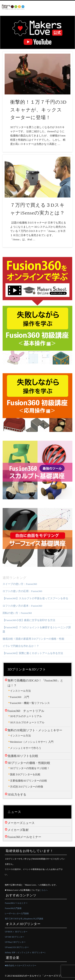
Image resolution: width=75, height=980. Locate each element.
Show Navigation (70, 7)
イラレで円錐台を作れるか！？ (21, 646)
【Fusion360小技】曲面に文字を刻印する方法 (29, 620)
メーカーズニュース (21, 823)
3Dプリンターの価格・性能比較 (29, 763)
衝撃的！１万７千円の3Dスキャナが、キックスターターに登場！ (38, 110)
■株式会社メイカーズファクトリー (20, 965)
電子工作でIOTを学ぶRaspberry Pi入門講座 (24, 919)
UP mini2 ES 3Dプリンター (17, 947)
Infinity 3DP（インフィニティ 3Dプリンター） (26, 952)
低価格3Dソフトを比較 (23, 756)
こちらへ (44, 890)
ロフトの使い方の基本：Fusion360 (22, 606)
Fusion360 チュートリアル (26, 711)
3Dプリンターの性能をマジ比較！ (30, 768)
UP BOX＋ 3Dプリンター (16, 932)
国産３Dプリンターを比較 (25, 774)
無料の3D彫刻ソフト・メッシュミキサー (35, 730)
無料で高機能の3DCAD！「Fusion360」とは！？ (35, 683)
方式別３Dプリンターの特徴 (27, 787)
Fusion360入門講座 (13, 908)
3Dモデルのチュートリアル (26, 716)
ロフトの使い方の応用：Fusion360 (22, 591)
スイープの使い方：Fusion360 (20, 584)
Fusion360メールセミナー (24, 837)
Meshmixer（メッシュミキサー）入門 (32, 742)
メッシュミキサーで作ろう (26, 748)
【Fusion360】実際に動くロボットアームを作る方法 (33, 653)
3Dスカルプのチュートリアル (27, 722)
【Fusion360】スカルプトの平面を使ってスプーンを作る (35, 598)
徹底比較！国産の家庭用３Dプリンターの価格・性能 (33, 639)
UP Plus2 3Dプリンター (15, 942)
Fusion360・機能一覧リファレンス (30, 703)
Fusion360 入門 (20, 697)
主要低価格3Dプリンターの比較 (28, 781)
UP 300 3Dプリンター (14, 937)
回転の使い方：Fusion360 (17, 613)
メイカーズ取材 (18, 830)
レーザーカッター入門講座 (17, 913)
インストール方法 (20, 691)
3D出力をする (17, 795)
